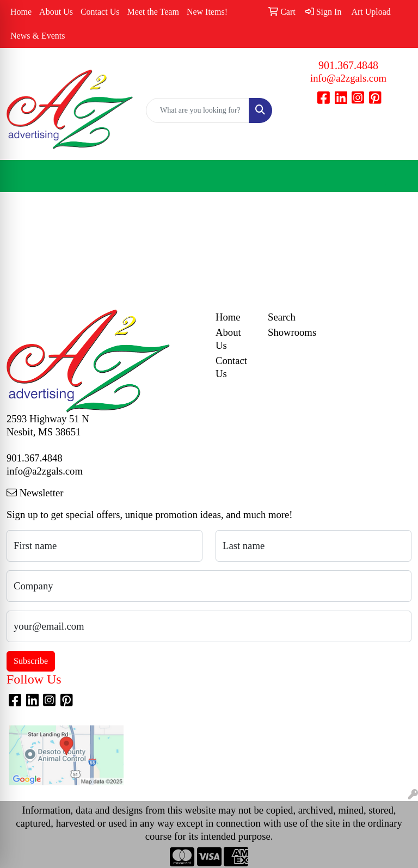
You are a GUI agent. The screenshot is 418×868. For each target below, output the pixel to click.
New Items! (207, 12)
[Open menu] (396, 176)
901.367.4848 (348, 65)
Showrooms (287, 332)
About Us (56, 12)
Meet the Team (153, 12)
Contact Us (100, 12)
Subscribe (31, 661)
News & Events (38, 36)
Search (282, 317)
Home (21, 12)
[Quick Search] (198, 110)
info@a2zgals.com (348, 78)
